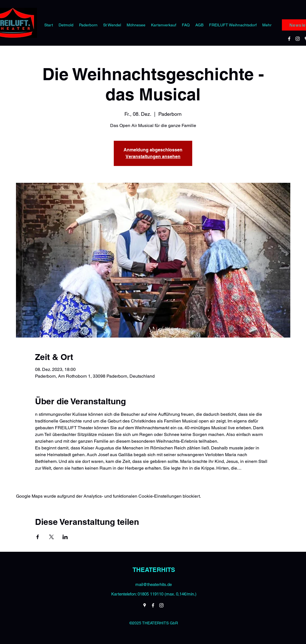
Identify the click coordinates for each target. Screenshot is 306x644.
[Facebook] (289, 39)
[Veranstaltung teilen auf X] (51, 537)
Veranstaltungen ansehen (153, 157)
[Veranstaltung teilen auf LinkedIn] (65, 537)
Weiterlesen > (49, 478)
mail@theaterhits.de (154, 584)
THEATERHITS (154, 570)
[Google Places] (145, 605)
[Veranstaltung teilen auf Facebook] (38, 537)
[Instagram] (298, 39)
